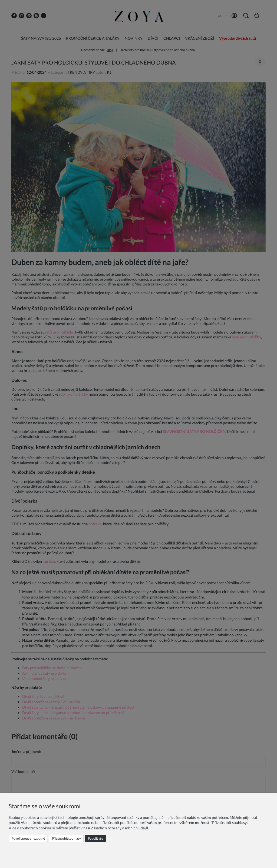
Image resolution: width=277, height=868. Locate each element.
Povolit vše (95, 838)
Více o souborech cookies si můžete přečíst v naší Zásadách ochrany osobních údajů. (79, 828)
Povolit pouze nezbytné (28, 838)
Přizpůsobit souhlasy (67, 838)
